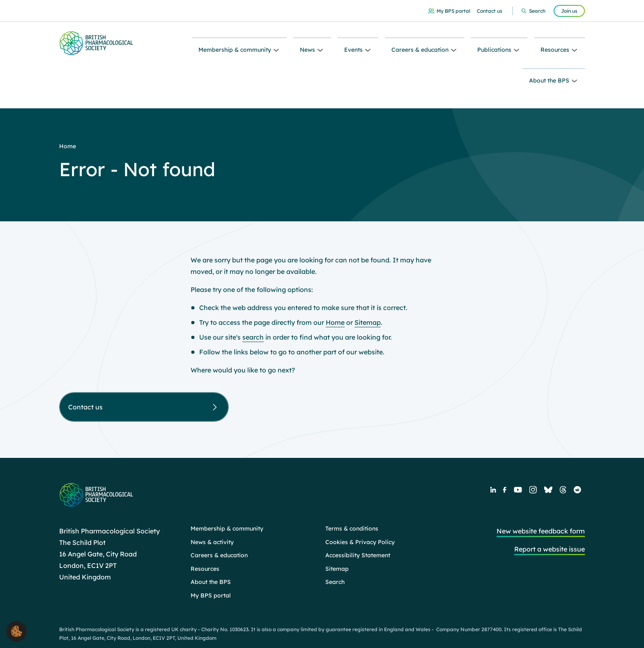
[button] (16, 631)
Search (537, 11)
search (253, 293)
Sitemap (368, 278)
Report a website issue (550, 505)
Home (335, 278)
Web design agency (529, 627)
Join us (569, 11)
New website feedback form (541, 487)
